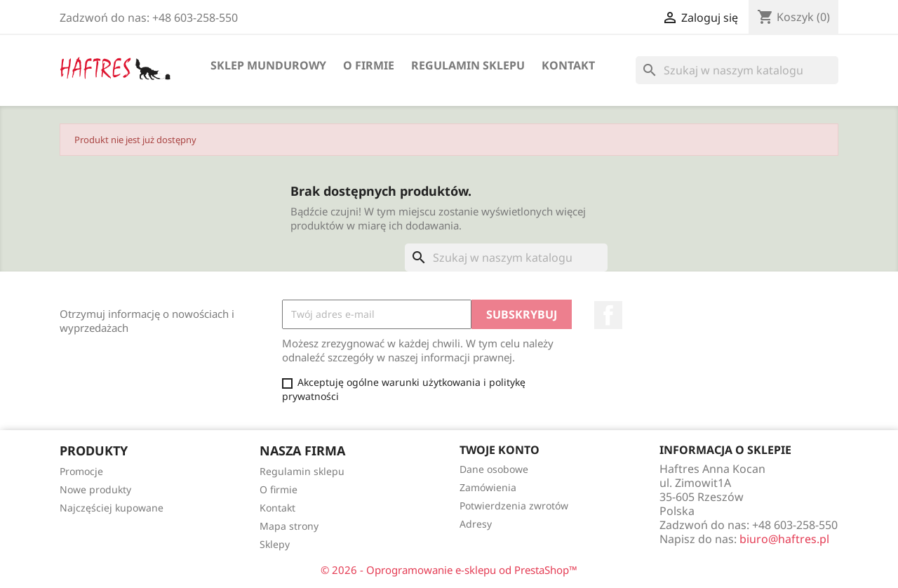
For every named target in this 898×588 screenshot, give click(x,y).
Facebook (608, 315)
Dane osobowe (494, 469)
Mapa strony (289, 526)
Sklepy (275, 544)
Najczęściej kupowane (112, 508)
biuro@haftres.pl (784, 539)
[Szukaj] (737, 70)
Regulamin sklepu (468, 65)
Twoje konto (500, 450)
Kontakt (568, 65)
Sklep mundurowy (268, 65)
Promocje (81, 471)
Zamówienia (488, 487)
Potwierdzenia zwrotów (514, 506)
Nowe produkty (95, 489)
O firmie (369, 65)
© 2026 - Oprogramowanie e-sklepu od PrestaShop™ (449, 570)
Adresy (476, 524)
